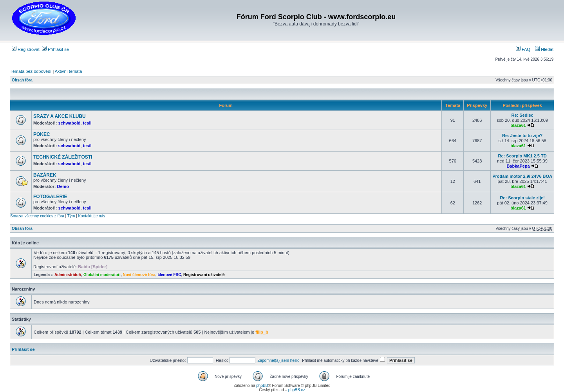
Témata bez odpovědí (31, 71)
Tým (71, 216)
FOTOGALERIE (50, 197)
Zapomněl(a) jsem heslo (278, 360)
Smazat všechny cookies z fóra (37, 216)
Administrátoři (68, 275)
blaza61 (518, 125)
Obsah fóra (22, 80)
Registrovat (26, 49)
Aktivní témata (69, 71)
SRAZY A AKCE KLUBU (60, 116)
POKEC (42, 134)
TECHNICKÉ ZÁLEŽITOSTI (63, 157)
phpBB (262, 386)
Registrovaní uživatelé (204, 275)
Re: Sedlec (522, 115)
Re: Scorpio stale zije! (522, 198)
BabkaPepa (518, 166)
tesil (87, 123)
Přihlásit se (55, 49)
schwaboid (70, 123)
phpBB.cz (297, 390)
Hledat (544, 49)
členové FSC (169, 275)
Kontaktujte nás (91, 216)
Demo (63, 186)
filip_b (262, 332)
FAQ (523, 49)
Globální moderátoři (102, 275)
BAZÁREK (45, 175)
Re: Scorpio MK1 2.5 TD (522, 156)
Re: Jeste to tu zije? (522, 135)
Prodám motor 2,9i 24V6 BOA (522, 176)
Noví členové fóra (139, 275)
